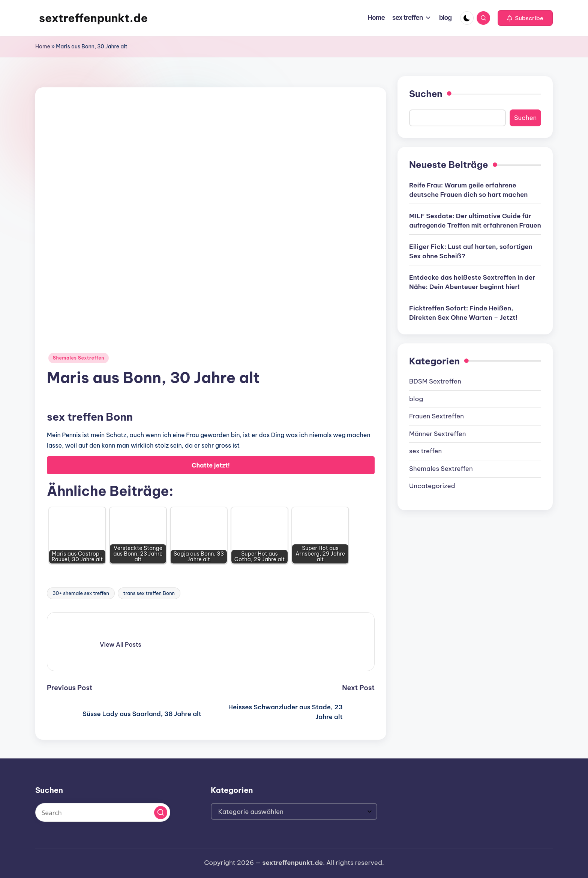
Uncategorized (432, 486)
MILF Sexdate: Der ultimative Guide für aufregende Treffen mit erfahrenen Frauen (475, 221)
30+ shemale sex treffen (81, 593)
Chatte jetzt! (211, 465)
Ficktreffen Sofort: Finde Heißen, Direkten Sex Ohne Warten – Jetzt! (463, 313)
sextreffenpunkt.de (93, 18)
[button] (525, 18)
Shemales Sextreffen (79, 358)
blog (416, 399)
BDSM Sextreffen (435, 381)
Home (43, 46)
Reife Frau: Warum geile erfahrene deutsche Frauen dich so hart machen (468, 190)
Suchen (426, 94)
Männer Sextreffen (437, 434)
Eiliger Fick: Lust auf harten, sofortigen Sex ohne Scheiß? (471, 252)
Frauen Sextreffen (436, 416)
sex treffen (425, 451)
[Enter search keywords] (103, 812)
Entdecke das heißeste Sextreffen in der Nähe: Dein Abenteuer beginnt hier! (472, 282)
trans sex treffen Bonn (149, 593)
